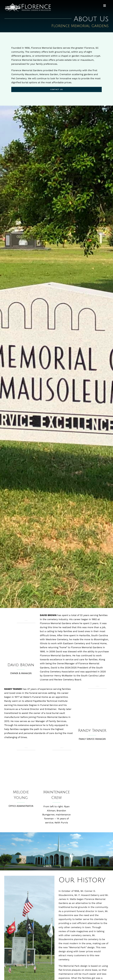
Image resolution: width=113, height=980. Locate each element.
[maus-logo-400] (28, 5)
